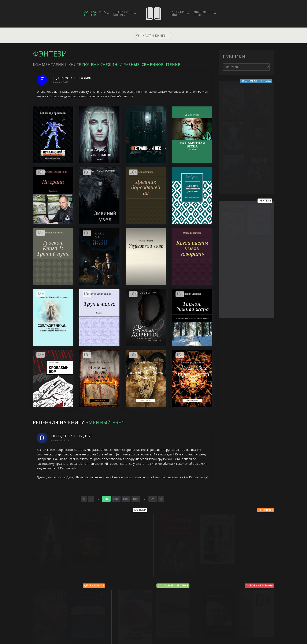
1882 (126, 499)
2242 (153, 499)
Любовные (204, 13)
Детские (179, 13)
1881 (116, 499)
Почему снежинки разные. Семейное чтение (131, 64)
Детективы (123, 13)
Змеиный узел (105, 422)
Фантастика (95, 13)
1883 (136, 499)
